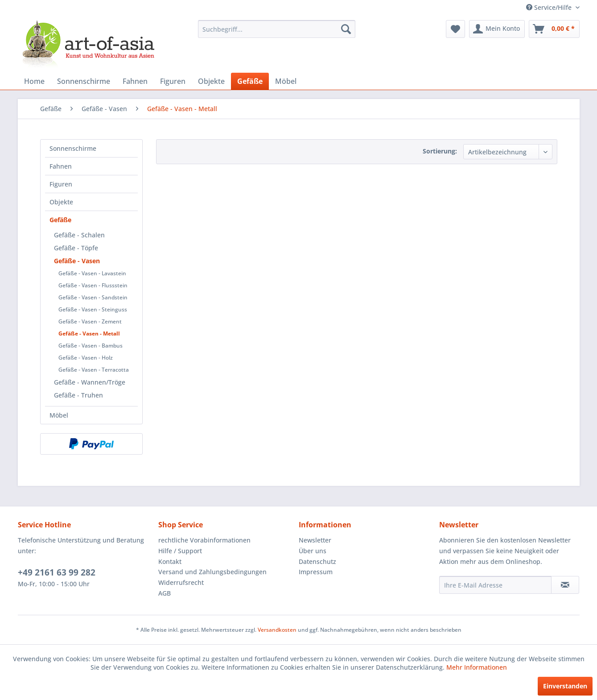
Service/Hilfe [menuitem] (550, 7)
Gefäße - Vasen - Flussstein (93, 285)
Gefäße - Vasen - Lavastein (92, 273)
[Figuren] (173, 81)
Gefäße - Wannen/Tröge (90, 382)
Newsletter (315, 540)
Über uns (313, 551)
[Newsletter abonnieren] (565, 585)
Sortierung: (440, 151)
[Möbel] (286, 81)
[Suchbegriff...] (277, 29)
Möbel (59, 415)
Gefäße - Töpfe (76, 248)
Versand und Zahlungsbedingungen (212, 572)
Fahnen (61, 166)
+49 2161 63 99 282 (57, 572)
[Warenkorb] (554, 29)
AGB (165, 593)
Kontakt (170, 561)
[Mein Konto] (497, 29)
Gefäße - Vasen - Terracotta (94, 370)
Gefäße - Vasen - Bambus (91, 346)
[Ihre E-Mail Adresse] (495, 585)
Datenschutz (317, 561)
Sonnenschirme (73, 148)
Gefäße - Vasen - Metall (89, 333)
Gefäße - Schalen (79, 235)
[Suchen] (346, 29)
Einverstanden (565, 686)
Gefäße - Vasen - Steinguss (93, 309)
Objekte (61, 202)
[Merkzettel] (455, 29)
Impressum (316, 572)
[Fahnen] (135, 81)
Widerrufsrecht (181, 582)
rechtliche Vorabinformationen (204, 540)
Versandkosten (277, 630)
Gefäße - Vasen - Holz (86, 358)
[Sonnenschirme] (84, 81)
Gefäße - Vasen (77, 261)
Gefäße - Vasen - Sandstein (93, 297)
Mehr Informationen (477, 667)
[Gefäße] (250, 81)
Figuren (61, 184)
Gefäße (60, 220)
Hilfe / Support (180, 551)
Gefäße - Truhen (78, 395)
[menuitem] (277, 29)
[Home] (34, 81)
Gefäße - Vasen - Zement (90, 321)
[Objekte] (211, 81)
